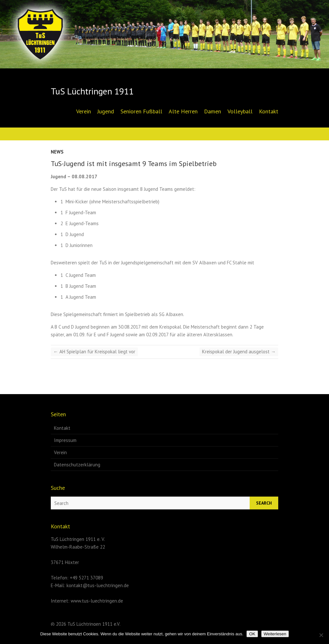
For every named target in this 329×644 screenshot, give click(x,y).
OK (252, 634)
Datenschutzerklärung (77, 465)
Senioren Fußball (141, 111)
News (57, 152)
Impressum (65, 440)
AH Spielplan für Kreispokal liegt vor (94, 352)
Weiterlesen (275, 634)
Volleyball (240, 111)
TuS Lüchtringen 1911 (92, 91)
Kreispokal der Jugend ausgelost (239, 352)
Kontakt (269, 111)
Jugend (106, 111)
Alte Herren (183, 111)
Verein (84, 111)
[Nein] (321, 635)
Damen (213, 111)
